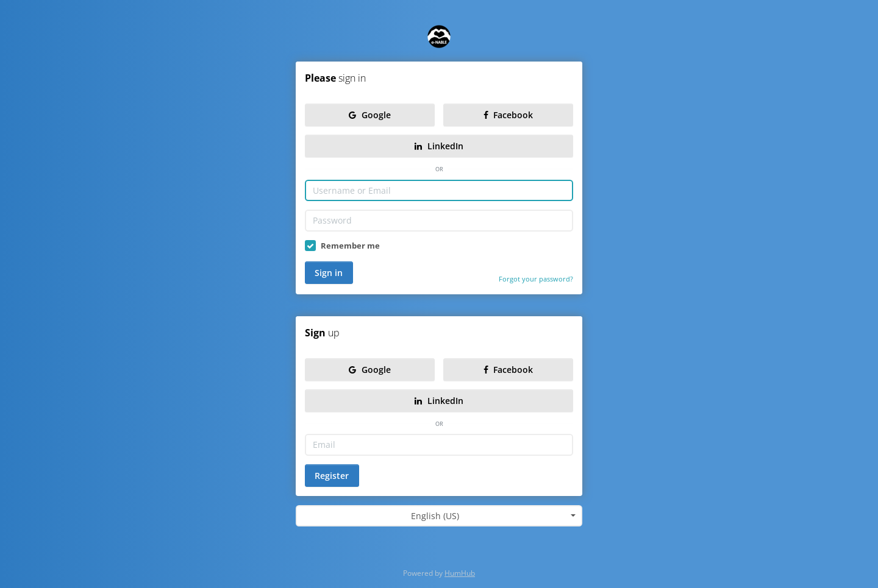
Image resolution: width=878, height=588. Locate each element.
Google (369, 115)
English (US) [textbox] (435, 516)
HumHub (460, 573)
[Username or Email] (439, 191)
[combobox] (439, 516)
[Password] (439, 221)
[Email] (439, 445)
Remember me (350, 246)
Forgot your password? (536, 279)
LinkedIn (439, 146)
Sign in (329, 273)
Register (332, 476)
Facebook (508, 115)
